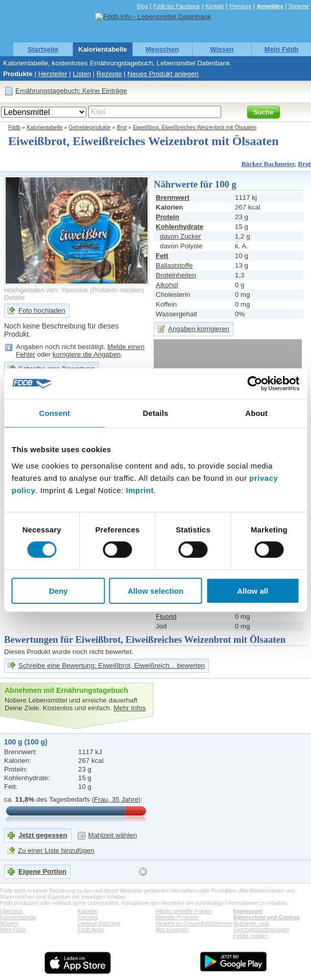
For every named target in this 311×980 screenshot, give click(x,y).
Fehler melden (251, 936)
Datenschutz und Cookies (267, 917)
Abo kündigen (172, 929)
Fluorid (166, 616)
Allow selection (155, 590)
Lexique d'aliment (99, 923)
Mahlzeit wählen (113, 835)
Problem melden (117, 290)
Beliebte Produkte (177, 917)
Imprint (140, 490)
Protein (168, 217)
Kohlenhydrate (180, 227)
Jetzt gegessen (43, 835)
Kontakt (214, 6)
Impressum (248, 911)
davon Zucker (181, 236)
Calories (88, 917)
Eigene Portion (42, 871)
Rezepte (109, 74)
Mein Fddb (282, 49)
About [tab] (256, 413)
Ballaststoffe (174, 265)
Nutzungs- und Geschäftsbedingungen (261, 926)
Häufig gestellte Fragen (184, 911)
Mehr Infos (129, 708)
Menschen (162, 49)
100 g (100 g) (26, 742)
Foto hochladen (42, 310)
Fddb (14, 127)
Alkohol (167, 285)
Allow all (253, 590)
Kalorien (88, 911)
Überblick (11, 911)
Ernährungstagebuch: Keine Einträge (71, 91)
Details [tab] (156, 413)
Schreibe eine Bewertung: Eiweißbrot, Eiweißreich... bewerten (112, 666)
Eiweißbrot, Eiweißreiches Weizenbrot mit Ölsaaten (195, 127)
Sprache (299, 6)
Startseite (43, 49)
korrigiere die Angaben (87, 354)
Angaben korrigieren (199, 329)
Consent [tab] (54, 413)
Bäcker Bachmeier (268, 164)
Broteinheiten (176, 275)
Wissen (222, 49)
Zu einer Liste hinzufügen (56, 850)
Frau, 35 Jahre (116, 799)
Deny (58, 590)
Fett (162, 256)
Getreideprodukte (90, 127)
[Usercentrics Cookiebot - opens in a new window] (255, 384)
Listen (82, 74)
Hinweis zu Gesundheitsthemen (194, 923)
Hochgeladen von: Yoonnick (46, 290)
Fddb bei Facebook (176, 6)
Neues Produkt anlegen (163, 74)
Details (15, 298)
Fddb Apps (91, 929)
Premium (240, 6)
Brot (122, 127)
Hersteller (53, 74)
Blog (142, 6)
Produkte (18, 74)
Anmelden (270, 6)
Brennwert (173, 197)
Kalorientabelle (103, 49)
